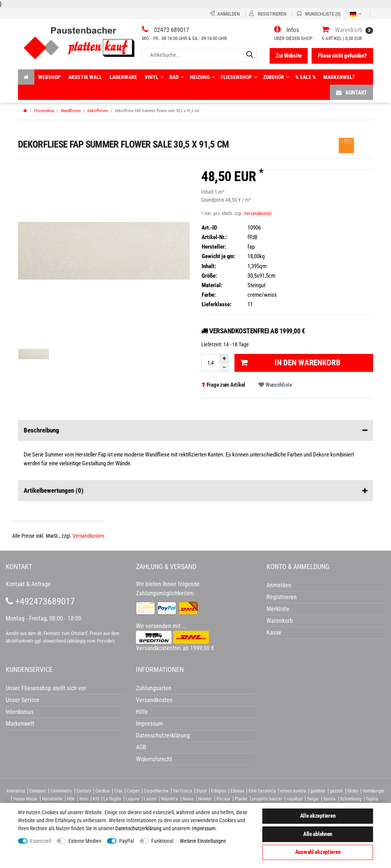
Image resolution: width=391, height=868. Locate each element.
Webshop (49, 77)
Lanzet (150, 799)
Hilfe (142, 712)
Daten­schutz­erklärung (138, 828)
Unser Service (23, 700)
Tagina (372, 799)
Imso (84, 799)
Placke (241, 799)
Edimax (237, 791)
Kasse (274, 633)
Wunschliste (275, 385)
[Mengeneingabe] (210, 363)
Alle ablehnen (318, 834)
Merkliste (278, 609)
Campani (38, 791)
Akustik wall (85, 77)
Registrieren (282, 597)
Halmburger (374, 791)
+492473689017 (40, 601)
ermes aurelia (293, 791)
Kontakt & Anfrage (28, 584)
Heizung (202, 77)
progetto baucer (267, 799)
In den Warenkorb (290, 363)
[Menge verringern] (224, 367)
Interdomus (20, 712)
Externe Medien (85, 841)
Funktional (162, 841)
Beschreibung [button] (195, 431)
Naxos (188, 799)
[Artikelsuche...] (199, 55)
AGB (141, 747)
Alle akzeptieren (318, 816)
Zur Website (289, 56)
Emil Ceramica (262, 791)
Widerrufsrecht (154, 759)
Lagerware (123, 77)
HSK (71, 799)
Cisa (118, 791)
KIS (96, 799)
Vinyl (154, 77)
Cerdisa (103, 791)
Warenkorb (280, 621)
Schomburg (351, 799)
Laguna (132, 799)
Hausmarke (52, 799)
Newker (205, 799)
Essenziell (41, 841)
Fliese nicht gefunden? (343, 56)
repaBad (295, 799)
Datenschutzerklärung (163, 735)
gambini (318, 791)
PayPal (127, 841)
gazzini (336, 791)
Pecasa (223, 799)
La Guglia (112, 799)
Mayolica (170, 799)
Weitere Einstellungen (203, 841)
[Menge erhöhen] (224, 358)
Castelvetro (61, 791)
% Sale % (305, 77)
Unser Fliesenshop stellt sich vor (46, 688)
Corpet (133, 791)
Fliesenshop (239, 77)
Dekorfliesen (98, 111)
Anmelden (279, 585)
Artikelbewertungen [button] (195, 491)
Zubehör (276, 77)
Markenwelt (339, 77)
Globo (353, 791)
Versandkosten (258, 214)
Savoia (330, 799)
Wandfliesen (71, 111)
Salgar (313, 799)
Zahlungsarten (154, 688)
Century (84, 791)
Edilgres (219, 791)
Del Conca (183, 791)
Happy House (25, 799)
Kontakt (351, 92)
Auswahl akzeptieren (318, 852)
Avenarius (16, 791)
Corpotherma (156, 791)
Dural (202, 791)
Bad (177, 77)
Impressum (204, 828)
